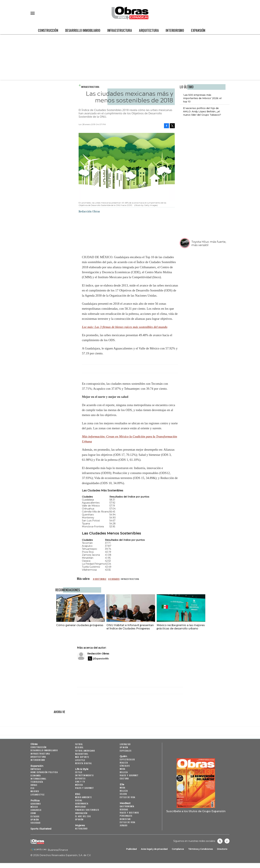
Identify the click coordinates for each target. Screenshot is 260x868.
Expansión (198, 30)
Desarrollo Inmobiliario (83, 30)
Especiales (126, 751)
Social (79, 800)
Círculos (125, 766)
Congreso (36, 810)
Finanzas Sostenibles (87, 810)
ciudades (115, 579)
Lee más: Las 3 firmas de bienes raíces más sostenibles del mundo (125, 327)
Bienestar (125, 819)
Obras (34, 744)
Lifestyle (80, 760)
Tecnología (37, 782)
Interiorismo (175, 30)
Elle (122, 784)
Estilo (79, 772)
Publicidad (131, 849)
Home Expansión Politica (44, 772)
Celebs (123, 794)
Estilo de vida (128, 797)
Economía (36, 775)
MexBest (125, 803)
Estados (35, 816)
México (34, 807)
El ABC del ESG (83, 816)
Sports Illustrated (41, 829)
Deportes (80, 778)
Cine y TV (80, 782)
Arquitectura (149, 30)
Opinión (35, 820)
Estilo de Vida (128, 822)
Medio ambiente (83, 797)
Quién (123, 756)
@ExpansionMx (101, 659)
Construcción (48, 30)
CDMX (33, 813)
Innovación (81, 813)
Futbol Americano (85, 751)
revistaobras (220, 841)
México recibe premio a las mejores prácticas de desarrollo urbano (180, 627)
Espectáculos (127, 759)
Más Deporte (82, 757)
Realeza (124, 763)
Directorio (222, 849)
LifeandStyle (38, 795)
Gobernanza (82, 803)
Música (79, 785)
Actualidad (81, 828)
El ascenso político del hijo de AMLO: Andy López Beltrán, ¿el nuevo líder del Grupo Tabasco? (202, 112)
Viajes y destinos (129, 813)
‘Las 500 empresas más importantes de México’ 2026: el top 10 (202, 98)
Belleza (124, 772)
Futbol (79, 744)
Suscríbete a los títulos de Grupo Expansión (196, 811)
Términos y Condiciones (200, 849)
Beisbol (79, 747)
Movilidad (81, 807)
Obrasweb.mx (227, 841)
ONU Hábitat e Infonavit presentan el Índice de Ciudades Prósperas (129, 627)
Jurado (124, 825)
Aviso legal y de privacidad (154, 849)
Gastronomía (127, 806)
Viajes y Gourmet (84, 788)
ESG (32, 788)
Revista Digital (83, 763)
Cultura (124, 778)
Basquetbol (82, 754)
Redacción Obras (98, 654)
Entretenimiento (84, 775)
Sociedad (35, 823)
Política (35, 801)
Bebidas (124, 809)
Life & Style (82, 769)
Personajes (126, 816)
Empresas (36, 769)
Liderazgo (125, 744)
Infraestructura (120, 30)
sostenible (101, 579)
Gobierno (36, 804)
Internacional (38, 779)
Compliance (178, 849)
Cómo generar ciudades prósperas (79, 625)
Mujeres (35, 791)
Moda (123, 769)
